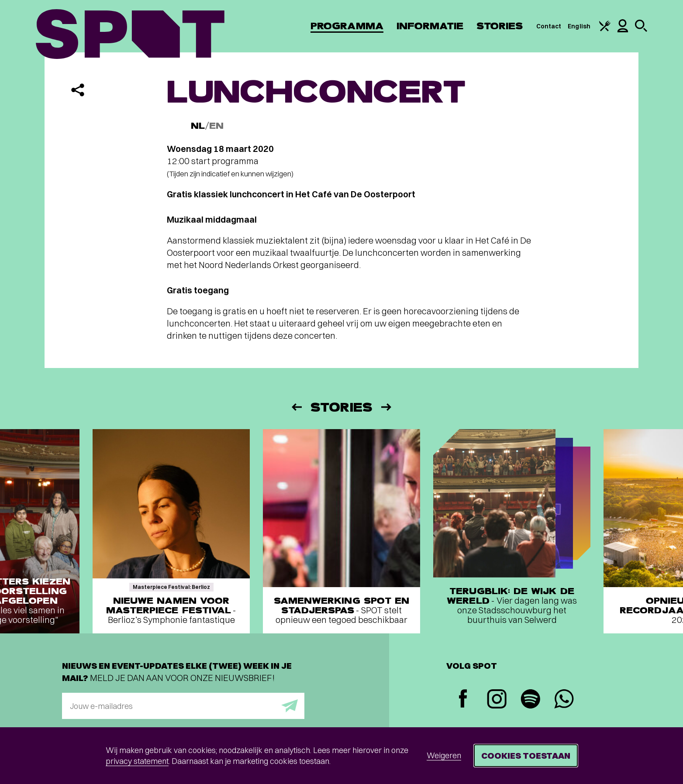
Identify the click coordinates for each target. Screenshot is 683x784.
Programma (347, 26)
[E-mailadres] (183, 706)
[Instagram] (497, 700)
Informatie (430, 26)
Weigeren (444, 755)
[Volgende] (387, 407)
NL (198, 126)
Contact (549, 26)
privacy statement (137, 761)
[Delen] (78, 90)
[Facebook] (463, 700)
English (579, 26)
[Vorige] (296, 407)
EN (216, 126)
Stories (500, 26)
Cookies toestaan (526, 755)
